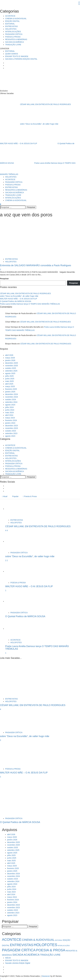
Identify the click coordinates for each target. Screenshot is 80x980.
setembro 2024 (11, 402)
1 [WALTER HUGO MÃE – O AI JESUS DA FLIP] (6, 590)
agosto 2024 (10, 405)
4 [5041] (6, 530)
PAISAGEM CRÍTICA (14, 34)
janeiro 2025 (10, 392)
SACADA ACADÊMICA (15, 42)
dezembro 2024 (12, 394)
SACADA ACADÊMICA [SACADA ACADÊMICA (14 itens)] (26, 955)
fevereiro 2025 (11, 389)
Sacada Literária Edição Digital (18, 963)
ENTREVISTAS (11, 26)
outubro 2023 (11, 431)
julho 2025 (9, 376)
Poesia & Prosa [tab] (30, 496)
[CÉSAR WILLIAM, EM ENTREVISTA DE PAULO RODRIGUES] (15, 509)
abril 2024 (9, 415)
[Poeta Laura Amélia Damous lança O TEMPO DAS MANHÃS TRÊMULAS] (15, 629)
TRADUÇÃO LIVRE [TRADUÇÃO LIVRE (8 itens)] (50, 955)
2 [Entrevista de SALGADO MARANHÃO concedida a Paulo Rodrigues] (1, 269)
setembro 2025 (11, 371)
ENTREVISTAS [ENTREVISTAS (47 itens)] (22, 945)
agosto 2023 (10, 436)
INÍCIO (8, 958)
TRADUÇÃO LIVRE (13, 45)
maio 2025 (9, 381)
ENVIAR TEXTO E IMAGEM (17, 56)
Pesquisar (4, 279)
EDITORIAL (10, 24)
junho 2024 (10, 410)
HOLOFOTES (11, 29)
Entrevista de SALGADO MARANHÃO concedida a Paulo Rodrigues (36, 265)
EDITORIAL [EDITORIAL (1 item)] (59, 940)
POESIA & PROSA (13, 37)
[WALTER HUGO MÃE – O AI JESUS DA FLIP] (15, 571)
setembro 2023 (11, 433)
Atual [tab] (5, 496)
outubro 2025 (11, 368)
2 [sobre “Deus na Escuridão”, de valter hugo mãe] (7, 560)
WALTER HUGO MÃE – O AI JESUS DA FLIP (19, 299)
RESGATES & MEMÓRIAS (16, 39)
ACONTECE (10, 16)
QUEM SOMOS (12, 54)
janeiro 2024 (10, 423)
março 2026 (10, 358)
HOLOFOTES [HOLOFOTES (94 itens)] (45, 945)
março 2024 (10, 418)
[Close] (40, 3)
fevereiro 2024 (11, 420)
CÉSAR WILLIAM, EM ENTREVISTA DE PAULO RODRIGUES (35, 104)
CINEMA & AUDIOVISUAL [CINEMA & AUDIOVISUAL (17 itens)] (38, 940)
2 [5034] (6, 560)
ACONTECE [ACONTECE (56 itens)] (12, 940)
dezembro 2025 (12, 363)
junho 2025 (10, 379)
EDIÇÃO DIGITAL (12, 21)
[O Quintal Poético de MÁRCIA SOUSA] (15, 601)
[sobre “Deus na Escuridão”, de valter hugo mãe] (15, 541)
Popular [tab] (15, 496)
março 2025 (10, 386)
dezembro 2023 (12, 426)
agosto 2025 (10, 373)
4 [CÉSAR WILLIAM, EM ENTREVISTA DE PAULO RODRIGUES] (7, 530)
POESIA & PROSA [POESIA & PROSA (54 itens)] (51, 950)
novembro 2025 (12, 366)
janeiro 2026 (10, 360)
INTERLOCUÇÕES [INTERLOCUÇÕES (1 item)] (64, 946)
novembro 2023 (12, 428)
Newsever (46, 976)
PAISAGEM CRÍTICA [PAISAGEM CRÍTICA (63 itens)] (19, 950)
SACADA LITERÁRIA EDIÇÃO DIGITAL (21, 59)
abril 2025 (9, 384)
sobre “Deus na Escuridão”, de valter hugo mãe (29, 124)
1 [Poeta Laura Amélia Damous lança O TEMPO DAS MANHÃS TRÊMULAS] (6, 653)
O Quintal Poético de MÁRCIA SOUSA (16, 301)
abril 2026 (9, 355)
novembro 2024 (12, 397)
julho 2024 (9, 407)
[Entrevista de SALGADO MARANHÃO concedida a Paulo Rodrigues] (15, 238)
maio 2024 (9, 413)
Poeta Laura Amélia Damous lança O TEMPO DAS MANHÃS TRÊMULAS (30, 304)
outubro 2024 (11, 399)
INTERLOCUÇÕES (13, 32)
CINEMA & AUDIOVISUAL (16, 19)
